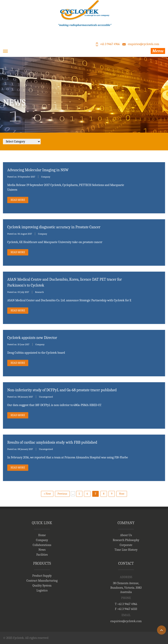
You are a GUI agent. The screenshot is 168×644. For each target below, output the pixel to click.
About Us (126, 535)
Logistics (42, 590)
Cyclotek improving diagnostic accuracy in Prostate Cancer (54, 227)
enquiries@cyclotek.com (143, 44)
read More (18, 200)
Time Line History (126, 550)
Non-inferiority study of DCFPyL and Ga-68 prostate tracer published (62, 390)
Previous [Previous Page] (62, 494)
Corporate (126, 545)
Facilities (42, 555)
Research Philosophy (126, 540)
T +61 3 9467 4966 (126, 604)
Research (39, 292)
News (42, 550)
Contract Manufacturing (42, 581)
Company (46, 177)
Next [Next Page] (122, 494)
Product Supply (42, 576)
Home (42, 535)
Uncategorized (46, 397)
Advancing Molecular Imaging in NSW (38, 170)
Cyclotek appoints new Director (32, 338)
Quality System (42, 586)
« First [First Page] (47, 494)
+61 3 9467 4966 (110, 44)
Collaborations (42, 545)
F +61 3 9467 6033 (126, 609)
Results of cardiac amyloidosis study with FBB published (52, 442)
